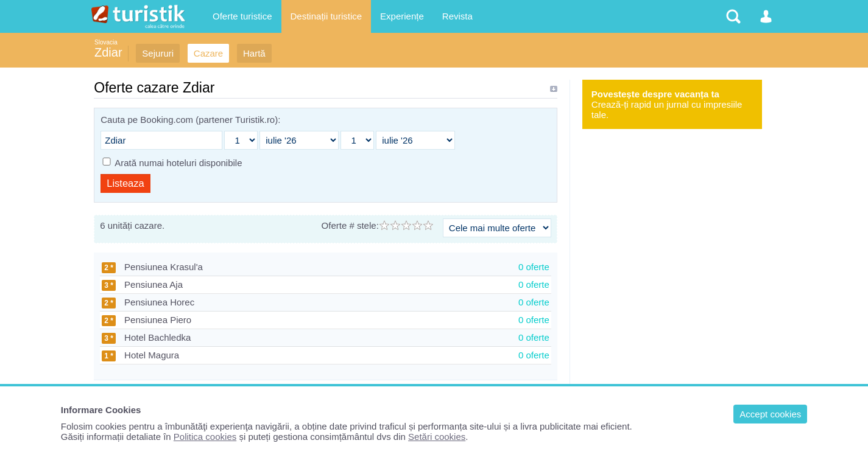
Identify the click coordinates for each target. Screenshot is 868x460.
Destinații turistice (326, 16)
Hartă (254, 53)
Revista (457, 16)
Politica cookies (205, 437)
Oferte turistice (242, 16)
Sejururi (158, 53)
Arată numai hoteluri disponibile (178, 163)
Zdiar (108, 52)
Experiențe (402, 16)
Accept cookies (770, 414)
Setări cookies (437, 437)
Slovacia (106, 42)
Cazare (208, 53)
